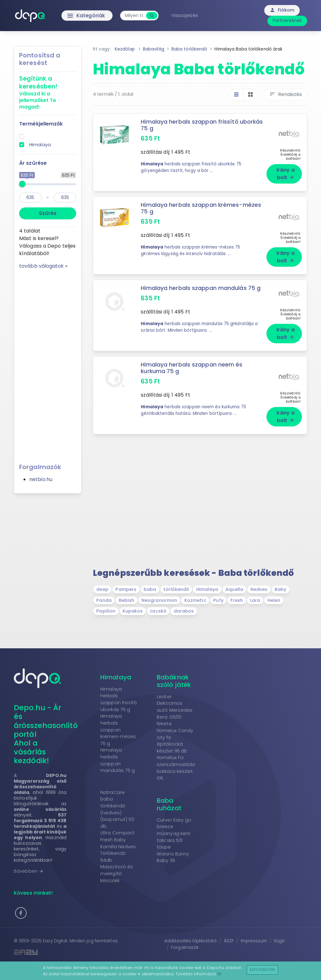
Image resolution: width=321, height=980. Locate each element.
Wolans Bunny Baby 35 (173, 857)
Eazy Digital (55, 941)
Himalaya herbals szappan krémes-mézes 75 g (201, 208)
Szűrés (48, 213)
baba (150, 589)
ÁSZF (229, 941)
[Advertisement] (48, 364)
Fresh (237, 600)
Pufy (218, 600)
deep (102, 589)
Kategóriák (73, 16)
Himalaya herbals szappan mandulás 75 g (118, 760)
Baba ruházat (169, 804)
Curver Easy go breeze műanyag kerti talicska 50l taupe (174, 833)
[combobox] (134, 16)
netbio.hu (41, 479)
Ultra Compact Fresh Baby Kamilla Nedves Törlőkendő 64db (118, 846)
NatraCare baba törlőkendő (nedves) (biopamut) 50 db (117, 809)
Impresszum (254, 941)
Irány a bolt (286, 174)
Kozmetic (195, 600)
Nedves (259, 589)
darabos (184, 611)
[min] (30, 198)
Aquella (234, 589)
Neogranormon (159, 600)
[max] (65, 198)
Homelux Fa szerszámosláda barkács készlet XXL (176, 768)
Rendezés (286, 94)
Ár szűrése (33, 163)
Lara (255, 600)
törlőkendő (176, 589)
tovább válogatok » (43, 266)
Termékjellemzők (41, 124)
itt (219, 974)
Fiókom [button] (282, 10)
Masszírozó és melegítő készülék (117, 873)
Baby (280, 589)
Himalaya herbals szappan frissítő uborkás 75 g (202, 125)
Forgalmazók (185, 948)
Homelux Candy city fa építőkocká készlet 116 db (175, 741)
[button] (21, 913)
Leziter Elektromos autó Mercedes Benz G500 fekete (175, 710)
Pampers (126, 589)
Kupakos (133, 611)
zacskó (158, 611)
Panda (104, 600)
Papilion (106, 611)
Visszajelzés (185, 15)
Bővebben (29, 871)
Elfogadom (263, 969)
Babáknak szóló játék (174, 681)
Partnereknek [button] (287, 20)
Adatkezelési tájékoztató (190, 941)
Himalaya (40, 145)
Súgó (279, 941)
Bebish (127, 600)
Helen (274, 600)
